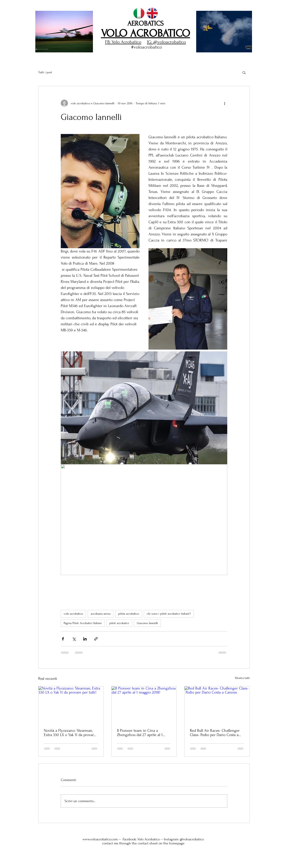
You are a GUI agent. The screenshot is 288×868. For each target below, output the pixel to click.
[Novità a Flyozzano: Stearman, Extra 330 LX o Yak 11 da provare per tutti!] (71, 705)
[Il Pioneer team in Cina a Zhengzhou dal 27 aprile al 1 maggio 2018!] (144, 705)
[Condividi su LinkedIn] (85, 639)
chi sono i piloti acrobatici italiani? (169, 614)
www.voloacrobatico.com (100, 839)
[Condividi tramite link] (96, 639)
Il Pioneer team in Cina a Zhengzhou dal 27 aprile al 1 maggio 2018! (140, 733)
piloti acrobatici (119, 623)
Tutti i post (45, 72)
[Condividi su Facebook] (63, 639)
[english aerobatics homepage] (152, 13)
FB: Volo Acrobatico (123, 42)
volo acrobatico (73, 614)
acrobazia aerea (101, 614)
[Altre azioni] (225, 103)
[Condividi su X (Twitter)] (74, 639)
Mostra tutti (242, 678)
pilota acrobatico (129, 614)
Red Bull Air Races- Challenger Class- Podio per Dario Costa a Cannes (215, 733)
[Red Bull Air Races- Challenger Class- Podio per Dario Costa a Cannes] (217, 705)
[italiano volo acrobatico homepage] (139, 13)
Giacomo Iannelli (147, 623)
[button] (64, 32)
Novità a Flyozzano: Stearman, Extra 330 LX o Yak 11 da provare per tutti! (70, 733)
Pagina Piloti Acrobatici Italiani (83, 623)
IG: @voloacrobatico (166, 42)
